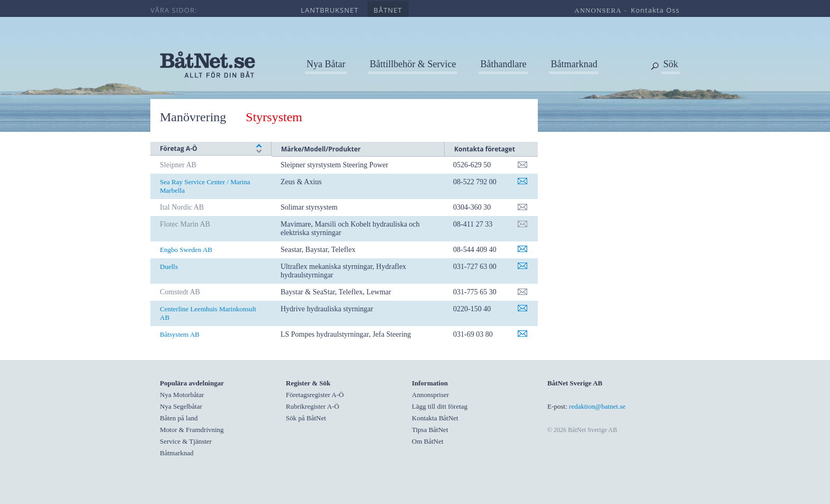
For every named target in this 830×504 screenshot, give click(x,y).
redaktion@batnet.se (597, 406)
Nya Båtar (326, 64)
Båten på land (179, 418)
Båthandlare (503, 64)
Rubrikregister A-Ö (313, 406)
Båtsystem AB (180, 334)
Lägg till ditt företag (440, 406)
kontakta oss (655, 10)
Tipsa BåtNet (430, 430)
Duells (169, 267)
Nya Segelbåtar (181, 406)
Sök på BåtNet (306, 418)
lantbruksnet (330, 10)
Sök (671, 64)
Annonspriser (430, 395)
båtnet (388, 10)
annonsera (598, 10)
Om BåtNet (428, 441)
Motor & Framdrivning (192, 430)
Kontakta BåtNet (435, 418)
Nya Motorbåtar (182, 395)
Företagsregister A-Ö (315, 395)
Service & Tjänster (186, 441)
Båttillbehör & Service (413, 64)
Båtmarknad (574, 64)
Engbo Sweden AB (186, 250)
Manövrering (193, 117)
